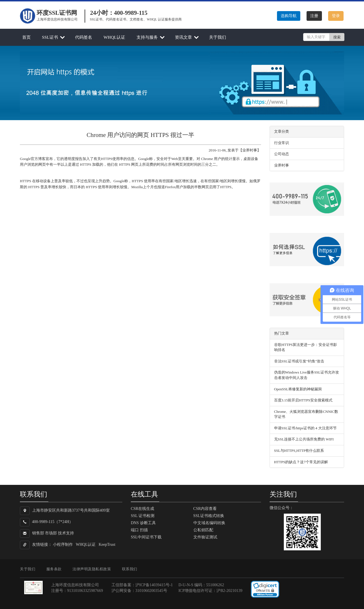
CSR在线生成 (142, 509)
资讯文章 (183, 37)
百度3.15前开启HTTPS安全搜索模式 (303, 400)
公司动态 (282, 154)
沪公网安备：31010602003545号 (139, 591)
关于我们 (218, 37)
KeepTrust (107, 545)
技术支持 (66, 533)
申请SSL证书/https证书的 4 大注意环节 (305, 428)
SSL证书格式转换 (209, 516)
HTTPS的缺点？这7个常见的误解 (301, 462)
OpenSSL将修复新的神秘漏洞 (298, 389)
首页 (26, 37)
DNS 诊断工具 (143, 523)
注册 (314, 16)
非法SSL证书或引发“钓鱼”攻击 (299, 361)
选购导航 (289, 16)
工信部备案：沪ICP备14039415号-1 (142, 585)
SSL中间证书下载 (146, 537)
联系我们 (130, 569)
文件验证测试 (205, 537)
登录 (336, 16)
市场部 (51, 533)
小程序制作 (63, 545)
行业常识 (282, 143)
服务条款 (54, 569)
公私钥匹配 (203, 530)
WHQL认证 (114, 37)
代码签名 (84, 37)
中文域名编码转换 (209, 523)
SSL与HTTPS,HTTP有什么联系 (299, 451)
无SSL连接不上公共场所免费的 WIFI (304, 439)
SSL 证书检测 (143, 516)
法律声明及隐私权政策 (92, 569)
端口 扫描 (139, 530)
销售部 (38, 533)
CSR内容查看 (205, 509)
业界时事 (282, 165)
